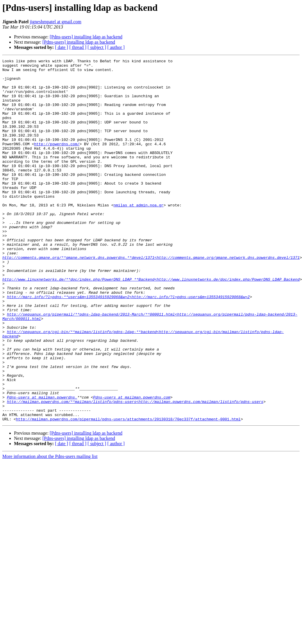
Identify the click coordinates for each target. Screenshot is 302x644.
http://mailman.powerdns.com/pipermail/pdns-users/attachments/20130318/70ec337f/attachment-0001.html (128, 491)
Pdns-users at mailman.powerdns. (42, 465)
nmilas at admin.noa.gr (138, 235)
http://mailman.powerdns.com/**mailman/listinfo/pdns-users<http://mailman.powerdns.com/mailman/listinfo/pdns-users (135, 470)
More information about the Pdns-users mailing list (50, 529)
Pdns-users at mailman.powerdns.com (132, 465)
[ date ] (62, 47)
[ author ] (116, 47)
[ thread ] (78, 47)
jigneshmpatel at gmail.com (55, 22)
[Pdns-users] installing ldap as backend (86, 37)
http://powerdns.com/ (57, 161)
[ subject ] (97, 47)
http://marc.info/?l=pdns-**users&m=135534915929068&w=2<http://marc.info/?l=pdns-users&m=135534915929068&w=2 (128, 345)
